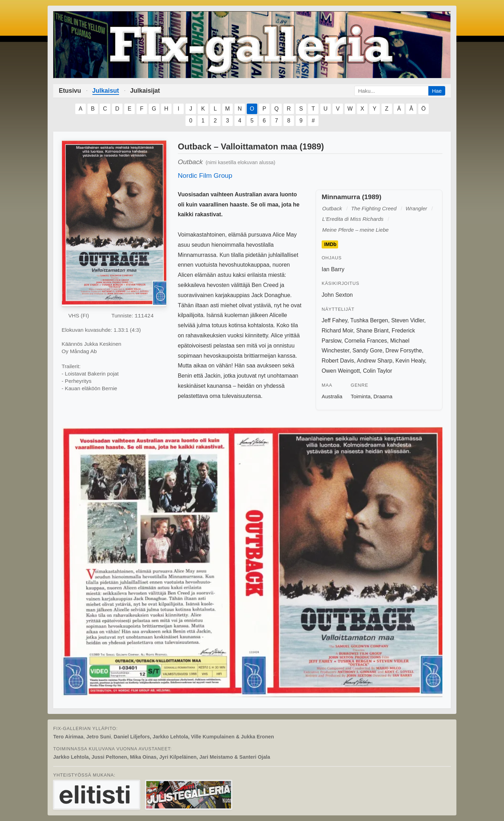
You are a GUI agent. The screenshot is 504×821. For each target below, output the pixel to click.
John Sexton (337, 295)
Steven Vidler (408, 320)
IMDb (330, 245)
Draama (383, 396)
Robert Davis (338, 361)
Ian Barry (333, 269)
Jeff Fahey (334, 320)
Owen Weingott (341, 371)
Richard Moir (337, 331)
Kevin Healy (410, 361)
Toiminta (361, 396)
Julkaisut (106, 91)
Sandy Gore (367, 350)
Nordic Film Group (205, 176)
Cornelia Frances (366, 341)
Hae (437, 91)
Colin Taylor (377, 371)
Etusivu (70, 91)
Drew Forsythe (404, 350)
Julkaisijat (145, 91)
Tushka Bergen (369, 320)
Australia (332, 396)
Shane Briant (373, 331)
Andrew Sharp (375, 361)
